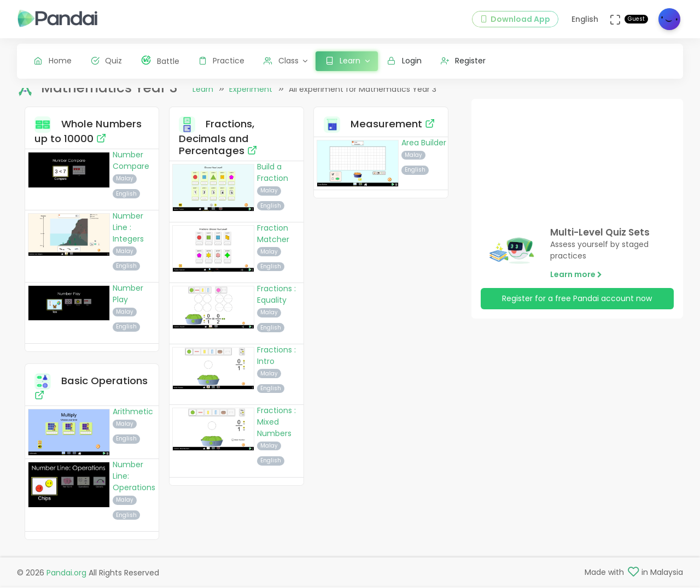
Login (404, 61)
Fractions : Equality (276, 303)
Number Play (128, 302)
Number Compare (131, 169)
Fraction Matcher (273, 242)
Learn (203, 98)
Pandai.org (66, 575)
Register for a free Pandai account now (577, 307)
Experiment (251, 98)
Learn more (576, 283)
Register (463, 61)
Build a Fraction (273, 181)
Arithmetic (133, 420)
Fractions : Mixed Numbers (276, 431)
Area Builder (424, 151)
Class (281, 61)
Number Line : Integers (128, 236)
